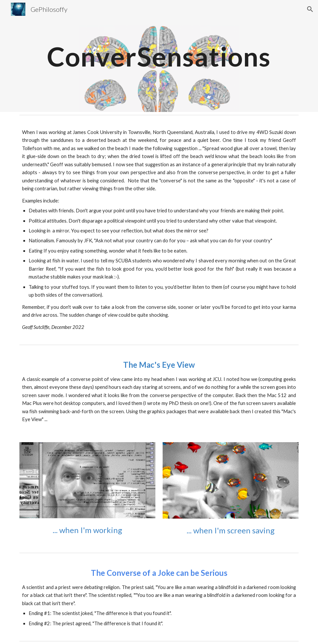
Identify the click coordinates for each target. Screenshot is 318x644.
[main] (159, 56)
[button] (310, 9)
